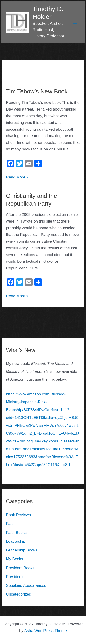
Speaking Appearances (26, 585)
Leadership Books (22, 550)
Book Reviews (18, 515)
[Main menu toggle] (75, 22)
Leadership (16, 541)
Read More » (17, 177)
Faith (10, 524)
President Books (20, 568)
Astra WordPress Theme (46, 631)
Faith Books (16, 533)
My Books (15, 559)
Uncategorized (19, 594)
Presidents (15, 577)
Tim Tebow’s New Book (37, 91)
